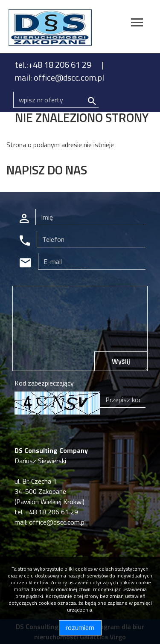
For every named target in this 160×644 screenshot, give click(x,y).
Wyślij (121, 361)
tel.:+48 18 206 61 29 (54, 65)
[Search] (56, 100)
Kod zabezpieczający (44, 383)
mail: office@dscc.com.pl (60, 77)
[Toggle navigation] (137, 24)
